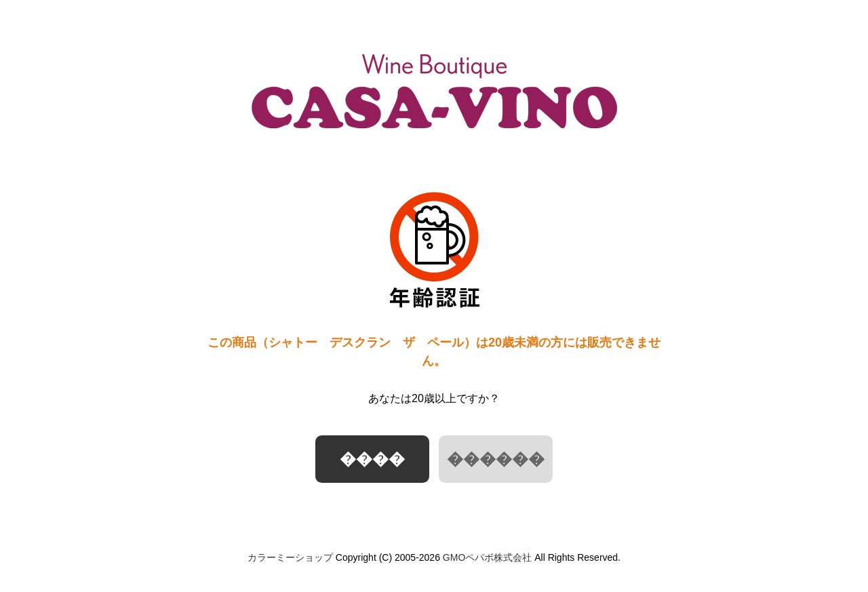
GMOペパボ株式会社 (487, 557)
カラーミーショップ (290, 557)
